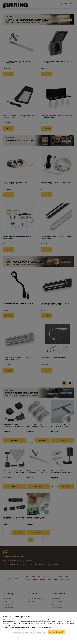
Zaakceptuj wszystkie (56, 632)
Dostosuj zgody (41, 632)
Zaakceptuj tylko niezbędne (23, 632)
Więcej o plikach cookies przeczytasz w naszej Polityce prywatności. (27, 627)
